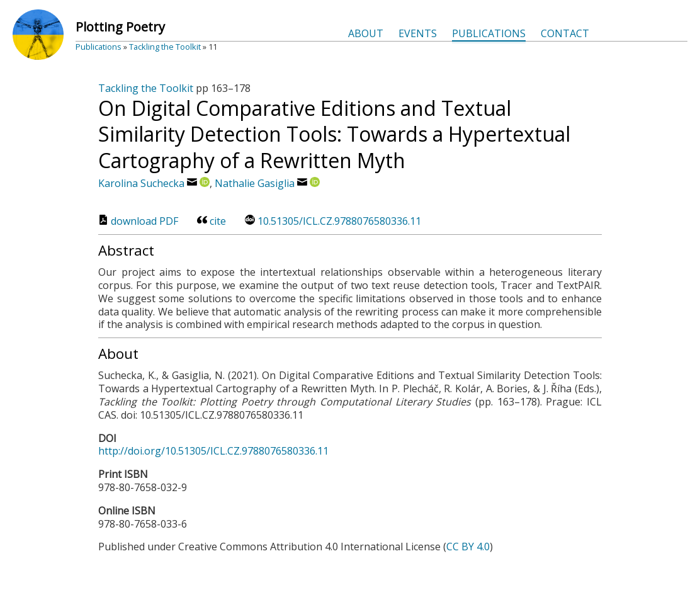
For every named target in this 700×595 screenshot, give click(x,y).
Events (418, 33)
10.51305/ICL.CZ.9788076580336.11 (333, 221)
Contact (565, 33)
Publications (489, 33)
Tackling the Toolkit (165, 47)
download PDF (138, 221)
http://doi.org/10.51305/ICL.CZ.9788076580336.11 (213, 451)
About (366, 33)
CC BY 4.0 (468, 547)
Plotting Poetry (120, 27)
